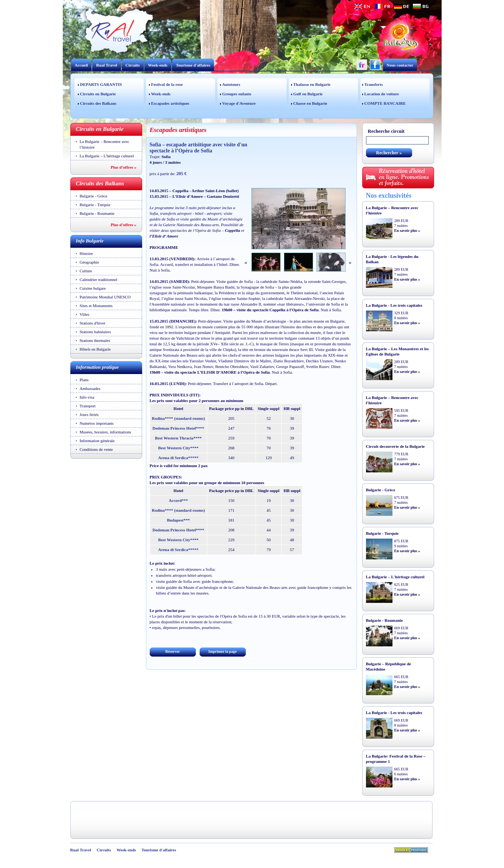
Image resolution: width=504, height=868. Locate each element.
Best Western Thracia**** (178, 438)
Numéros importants (97, 423)
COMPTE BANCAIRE (385, 103)
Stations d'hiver (93, 323)
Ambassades (90, 388)
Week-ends (158, 65)
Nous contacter (400, 65)
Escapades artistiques (170, 103)
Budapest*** (178, 520)
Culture (86, 271)
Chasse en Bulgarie (310, 103)
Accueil (81, 65)
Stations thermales (95, 340)
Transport (88, 406)
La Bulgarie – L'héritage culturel (107, 156)
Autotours (231, 84)
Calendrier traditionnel (99, 279)
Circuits (133, 65)
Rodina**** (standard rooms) (178, 418)
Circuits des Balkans (98, 103)
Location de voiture (382, 94)
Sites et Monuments (96, 306)
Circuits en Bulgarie (98, 94)
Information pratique (98, 367)
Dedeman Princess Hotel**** (178, 428)
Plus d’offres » (124, 167)
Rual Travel (107, 65)
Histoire (86, 253)
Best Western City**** (178, 448)
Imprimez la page (223, 651)
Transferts (374, 84)
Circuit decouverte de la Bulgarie (395, 446)
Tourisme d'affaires (193, 65)
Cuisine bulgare (93, 288)
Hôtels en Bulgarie (95, 349)
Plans (84, 380)
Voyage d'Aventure (239, 103)
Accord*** (178, 500)
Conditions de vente (96, 449)
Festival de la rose (167, 84)
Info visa (87, 397)
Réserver (172, 651)
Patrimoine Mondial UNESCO (105, 297)
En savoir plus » (407, 231)
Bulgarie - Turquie (95, 205)
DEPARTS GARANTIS (101, 84)
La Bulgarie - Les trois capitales (394, 305)
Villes (85, 314)
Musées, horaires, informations (105, 432)
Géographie (89, 262)
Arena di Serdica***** (178, 458)
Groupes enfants (237, 94)
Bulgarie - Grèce (94, 196)
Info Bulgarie (90, 241)
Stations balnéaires (95, 332)
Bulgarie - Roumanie (97, 213)
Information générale (97, 441)
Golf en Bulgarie (308, 94)
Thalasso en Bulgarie (312, 84)
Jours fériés (89, 415)
